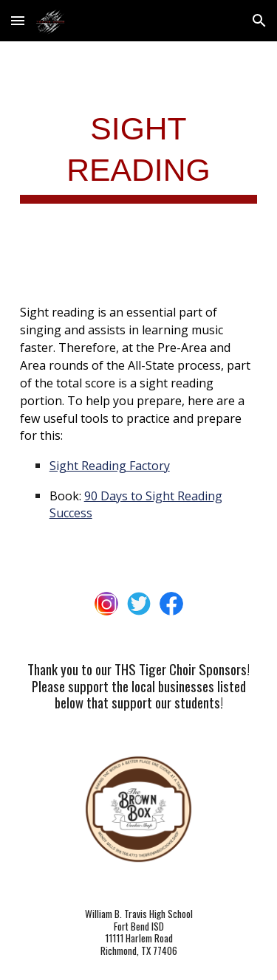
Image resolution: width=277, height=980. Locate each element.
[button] (18, 20)
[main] (139, 155)
